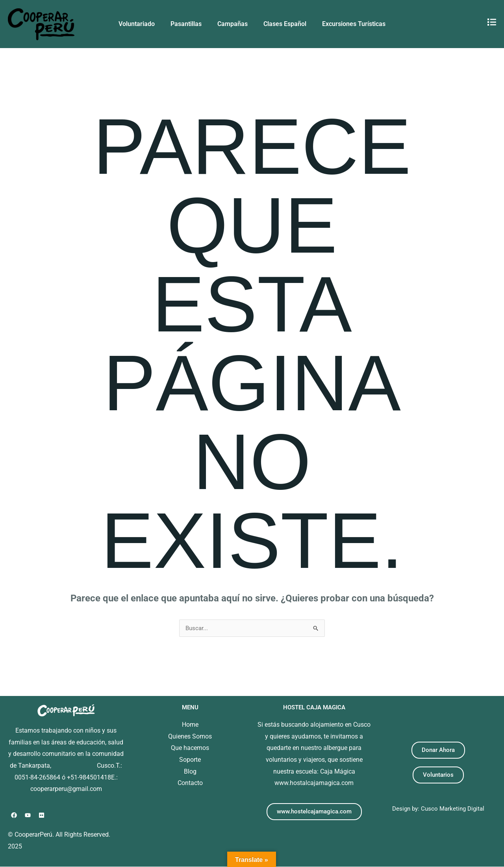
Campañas (233, 24)
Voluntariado (137, 24)
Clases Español (285, 24)
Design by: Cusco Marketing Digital (438, 809)
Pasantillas (186, 24)
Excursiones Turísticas (354, 24)
